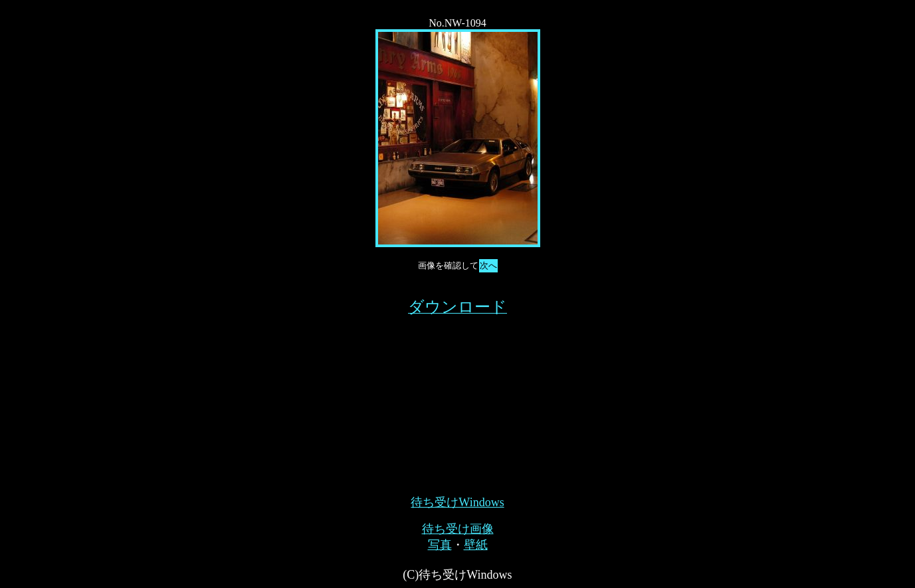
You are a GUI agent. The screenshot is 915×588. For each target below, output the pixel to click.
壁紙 (476, 545)
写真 (440, 545)
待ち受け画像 (458, 529)
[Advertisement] (458, 401)
